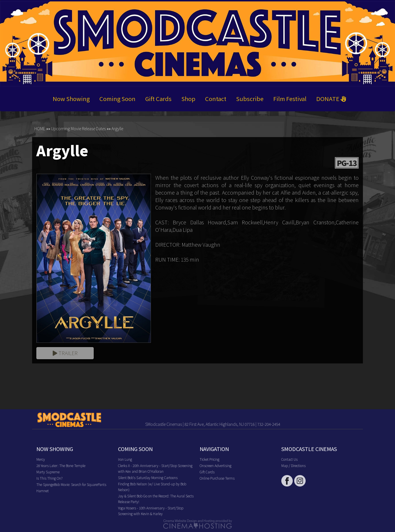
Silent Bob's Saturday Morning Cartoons (148, 477)
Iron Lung (125, 459)
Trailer (65, 353)
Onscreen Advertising (216, 465)
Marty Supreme (48, 472)
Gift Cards (158, 99)
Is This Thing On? (49, 478)
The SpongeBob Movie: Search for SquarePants (71, 484)
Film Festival (290, 99)
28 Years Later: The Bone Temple (61, 465)
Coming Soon (117, 99)
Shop (188, 99)
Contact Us (289, 459)
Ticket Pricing (210, 459)
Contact (216, 99)
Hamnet (43, 491)
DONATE (331, 99)
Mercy (41, 459)
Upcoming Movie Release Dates (78, 128)
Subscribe (250, 99)
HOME (40, 128)
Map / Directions (293, 465)
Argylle (117, 128)
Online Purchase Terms (217, 478)
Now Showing (71, 99)
